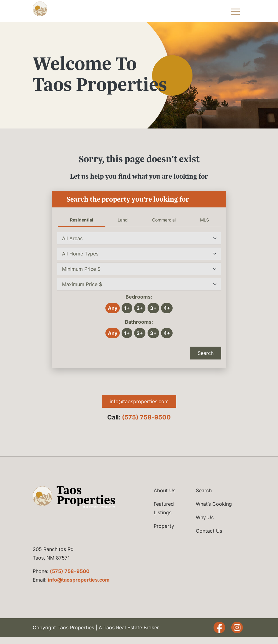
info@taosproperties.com (139, 401)
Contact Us (209, 531)
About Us (165, 490)
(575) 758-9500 (146, 417)
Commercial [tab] (164, 220)
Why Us (205, 517)
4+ (167, 308)
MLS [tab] (205, 220)
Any (113, 308)
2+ (140, 308)
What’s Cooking (214, 504)
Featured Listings (164, 508)
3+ (153, 308)
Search (206, 353)
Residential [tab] (82, 220)
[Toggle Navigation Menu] (235, 11)
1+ (127, 308)
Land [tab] (123, 220)
